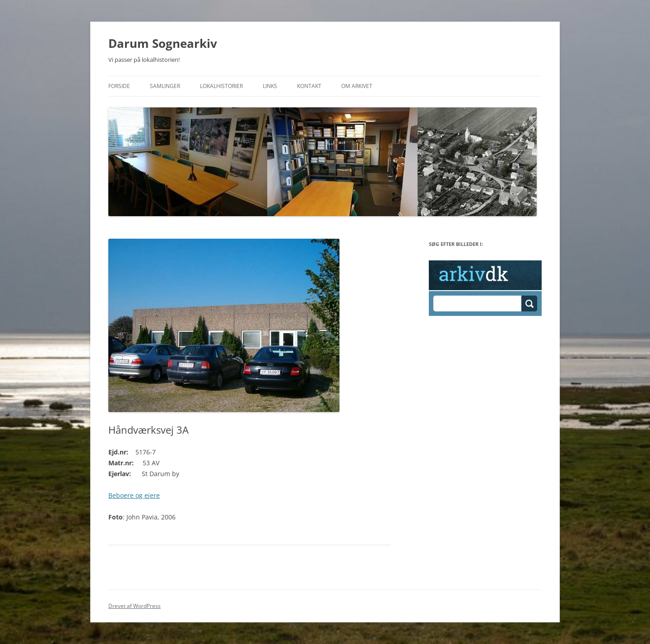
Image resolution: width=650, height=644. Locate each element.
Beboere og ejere (134, 495)
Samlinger (165, 86)
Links (270, 86)
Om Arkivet (357, 86)
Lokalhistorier (221, 86)
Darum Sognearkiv (163, 43)
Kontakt (309, 86)
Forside (119, 86)
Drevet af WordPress (135, 606)
